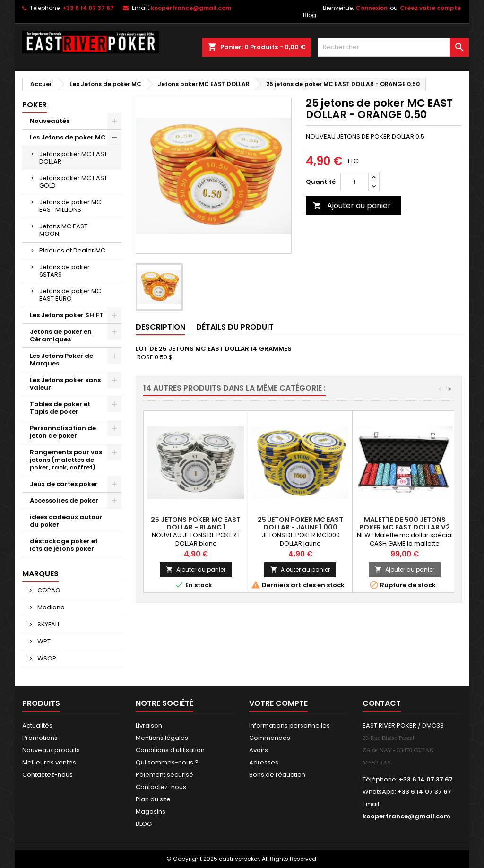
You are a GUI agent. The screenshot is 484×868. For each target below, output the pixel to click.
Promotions (40, 738)
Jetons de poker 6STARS (65, 271)
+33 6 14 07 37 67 (88, 8)
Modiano (50, 607)
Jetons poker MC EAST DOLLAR (73, 158)
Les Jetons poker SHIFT (67, 315)
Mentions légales (162, 738)
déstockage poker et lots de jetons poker (64, 545)
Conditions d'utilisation (170, 750)
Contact (382, 703)
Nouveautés (50, 121)
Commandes (270, 738)
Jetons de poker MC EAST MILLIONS (70, 206)
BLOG (144, 824)
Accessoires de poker (64, 500)
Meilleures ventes (49, 762)
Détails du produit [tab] (235, 327)
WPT (43, 641)
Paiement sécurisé (164, 775)
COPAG (48, 590)
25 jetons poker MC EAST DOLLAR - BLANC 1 (196, 523)
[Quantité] (354, 182)
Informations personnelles (290, 725)
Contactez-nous (48, 775)
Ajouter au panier (352, 205)
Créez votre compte (430, 8)
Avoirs (259, 750)
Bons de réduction (277, 775)
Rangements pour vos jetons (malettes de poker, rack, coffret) (66, 460)
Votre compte (278, 703)
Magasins (151, 812)
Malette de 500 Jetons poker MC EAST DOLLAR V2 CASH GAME (405, 527)
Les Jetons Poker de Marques (61, 360)
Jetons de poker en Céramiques (61, 335)
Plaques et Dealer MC (72, 250)
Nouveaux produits (51, 750)
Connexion (372, 8)
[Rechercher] (393, 47)
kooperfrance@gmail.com (191, 8)
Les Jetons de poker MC (68, 137)
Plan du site (153, 799)
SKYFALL (48, 624)
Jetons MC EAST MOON (63, 230)
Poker (35, 105)
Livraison (149, 725)
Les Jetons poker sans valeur (65, 384)
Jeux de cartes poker (64, 484)
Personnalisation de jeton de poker (63, 432)
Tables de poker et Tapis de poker (60, 408)
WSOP (46, 658)
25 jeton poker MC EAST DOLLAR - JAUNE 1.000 (300, 523)
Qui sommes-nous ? (167, 762)
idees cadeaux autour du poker (66, 521)
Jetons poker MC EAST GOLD (73, 182)
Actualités (37, 725)
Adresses (264, 762)
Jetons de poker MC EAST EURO (70, 295)
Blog (310, 15)
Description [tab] (160, 327)
